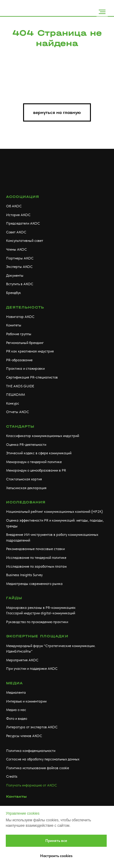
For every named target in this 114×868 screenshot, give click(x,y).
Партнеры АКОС (20, 258)
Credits (12, 776)
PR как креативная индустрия (30, 351)
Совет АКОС (16, 232)
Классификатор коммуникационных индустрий (43, 436)
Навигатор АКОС (20, 317)
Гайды (14, 598)
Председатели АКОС (23, 223)
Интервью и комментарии (26, 701)
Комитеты (14, 325)
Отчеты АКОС (17, 412)
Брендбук (14, 293)
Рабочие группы (19, 334)
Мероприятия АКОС (22, 660)
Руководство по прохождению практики (37, 622)
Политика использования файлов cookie (38, 768)
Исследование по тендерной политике (36, 558)
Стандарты (20, 426)
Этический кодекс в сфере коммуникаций (39, 453)
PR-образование (19, 360)
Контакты (16, 796)
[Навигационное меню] (102, 12)
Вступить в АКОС (20, 284)
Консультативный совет (25, 241)
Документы (15, 275)
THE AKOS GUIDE (20, 386)
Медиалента (16, 693)
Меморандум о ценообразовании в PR (36, 470)
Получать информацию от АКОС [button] (31, 785)
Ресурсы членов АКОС (24, 736)
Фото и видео (17, 719)
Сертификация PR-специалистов (32, 377)
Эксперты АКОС (19, 267)
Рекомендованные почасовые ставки (35, 549)
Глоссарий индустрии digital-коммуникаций (41, 613)
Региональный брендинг (25, 343)
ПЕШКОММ (16, 395)
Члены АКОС (16, 249)
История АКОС (18, 215)
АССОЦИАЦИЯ (23, 197)
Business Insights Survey (24, 575)
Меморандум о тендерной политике (34, 462)
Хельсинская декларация (26, 488)
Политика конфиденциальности (31, 751)
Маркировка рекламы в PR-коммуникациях (41, 608)
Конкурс (13, 403)
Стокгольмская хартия (24, 479)
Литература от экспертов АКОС (32, 727)
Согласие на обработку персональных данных (43, 759)
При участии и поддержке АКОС (32, 669)
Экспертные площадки (37, 636)
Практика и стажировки (25, 369)
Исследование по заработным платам (36, 566)
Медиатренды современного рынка (34, 584)
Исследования (26, 502)
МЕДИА (14, 683)
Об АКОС (14, 206)
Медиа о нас (16, 710)
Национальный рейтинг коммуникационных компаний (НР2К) (54, 512)
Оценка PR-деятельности (26, 445)
